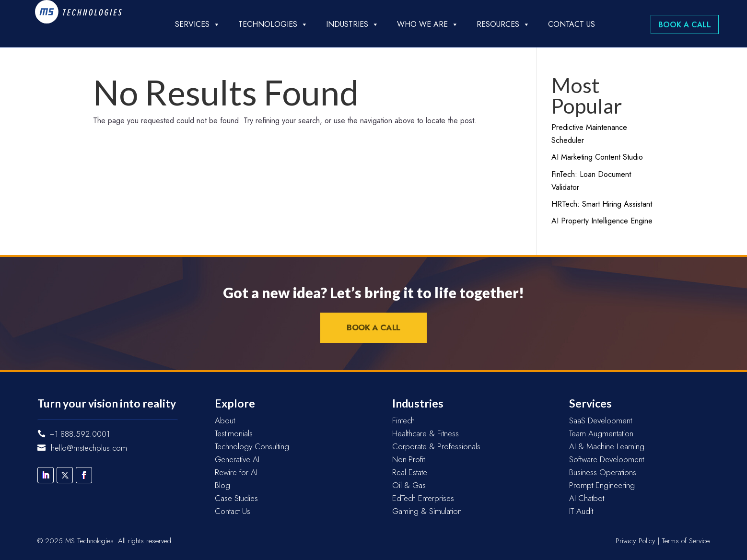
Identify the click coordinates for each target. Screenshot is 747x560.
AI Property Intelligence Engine (602, 221)
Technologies (273, 24)
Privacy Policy (636, 541)
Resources (503, 24)
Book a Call (685, 25)
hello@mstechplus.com (89, 448)
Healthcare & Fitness (426, 433)
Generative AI (237, 459)
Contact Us (572, 24)
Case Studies (236, 498)
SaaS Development (601, 420)
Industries (352, 24)
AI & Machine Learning (607, 446)
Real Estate (410, 472)
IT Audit (581, 511)
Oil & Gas (409, 485)
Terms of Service (686, 541)
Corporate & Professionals (436, 446)
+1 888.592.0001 (80, 434)
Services (198, 24)
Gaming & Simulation (427, 511)
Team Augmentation (601, 433)
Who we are (428, 24)
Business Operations (603, 472)
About (225, 420)
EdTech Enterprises (423, 498)
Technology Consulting (252, 446)
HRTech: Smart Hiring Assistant (602, 204)
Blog (222, 485)
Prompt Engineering (602, 485)
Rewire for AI (236, 472)
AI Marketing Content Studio (597, 157)
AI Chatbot (587, 498)
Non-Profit (409, 459)
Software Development (607, 459)
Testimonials (234, 433)
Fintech (403, 420)
